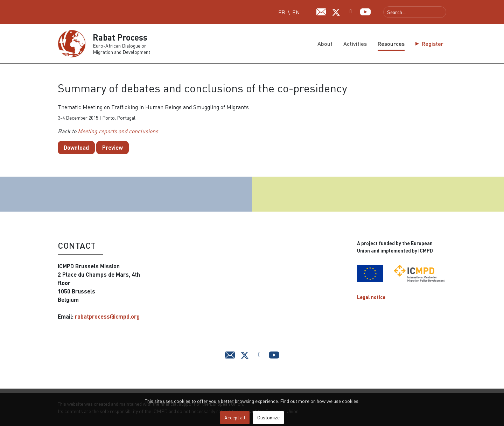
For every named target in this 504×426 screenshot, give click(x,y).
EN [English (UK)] (296, 12)
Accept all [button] (235, 417)
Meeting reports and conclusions (118, 131)
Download (76, 147)
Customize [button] (268, 417)
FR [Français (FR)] (282, 12)
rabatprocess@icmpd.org (107, 316)
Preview (113, 147)
